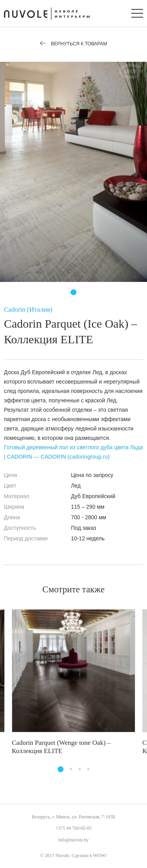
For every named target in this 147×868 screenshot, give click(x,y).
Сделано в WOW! (89, 855)
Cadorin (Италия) (28, 309)
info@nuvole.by (73, 840)
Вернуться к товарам (74, 44)
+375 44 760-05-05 (73, 828)
